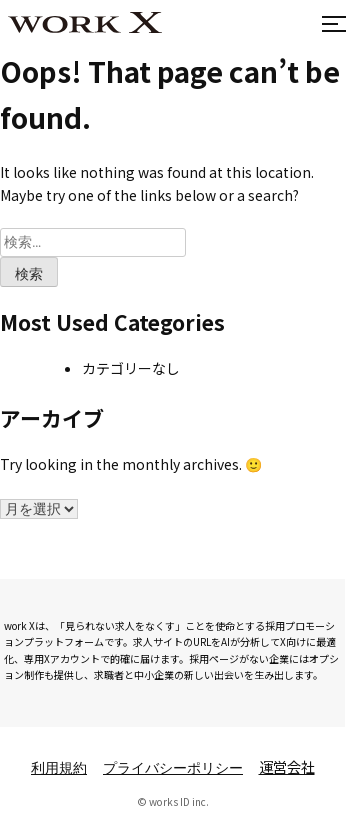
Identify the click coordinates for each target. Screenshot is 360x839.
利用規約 (59, 769)
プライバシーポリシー (173, 769)
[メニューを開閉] (330, 23)
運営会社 (287, 766)
